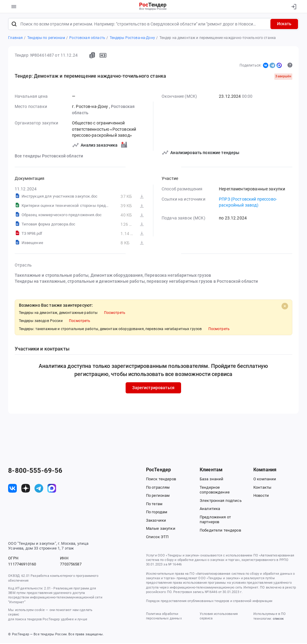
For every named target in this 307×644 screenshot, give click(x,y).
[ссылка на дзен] (26, 489)
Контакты (262, 488)
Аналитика (210, 510)
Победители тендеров (220, 531)
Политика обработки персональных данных (164, 617)
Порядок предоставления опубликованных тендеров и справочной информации (209, 602)
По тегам (154, 505)
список (278, 620)
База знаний (212, 480)
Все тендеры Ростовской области (49, 157)
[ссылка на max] (52, 489)
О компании (265, 480)
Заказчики (156, 521)
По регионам (158, 496)
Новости (261, 496)
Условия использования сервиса (219, 617)
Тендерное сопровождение (215, 491)
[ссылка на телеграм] (39, 489)
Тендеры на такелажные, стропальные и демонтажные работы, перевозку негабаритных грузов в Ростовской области (136, 282)
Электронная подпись (221, 501)
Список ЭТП (157, 538)
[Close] (285, 307)
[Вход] (292, 7)
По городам (157, 513)
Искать (284, 25)
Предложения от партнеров (215, 520)
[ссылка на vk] (12, 489)
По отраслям (158, 488)
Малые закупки (161, 529)
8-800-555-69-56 (35, 472)
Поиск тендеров (161, 480)
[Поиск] (14, 25)
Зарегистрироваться (154, 389)
